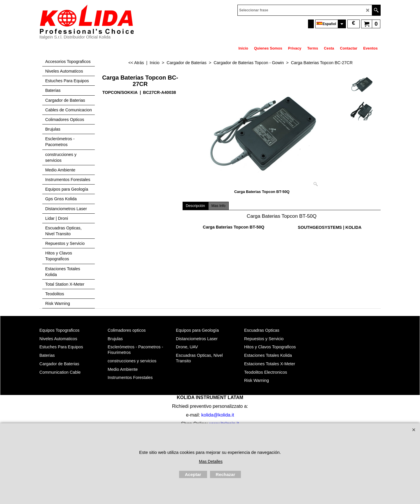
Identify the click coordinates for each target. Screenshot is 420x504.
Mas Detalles (211, 461)
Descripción (195, 206)
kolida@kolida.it (218, 415)
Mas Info (218, 206)
